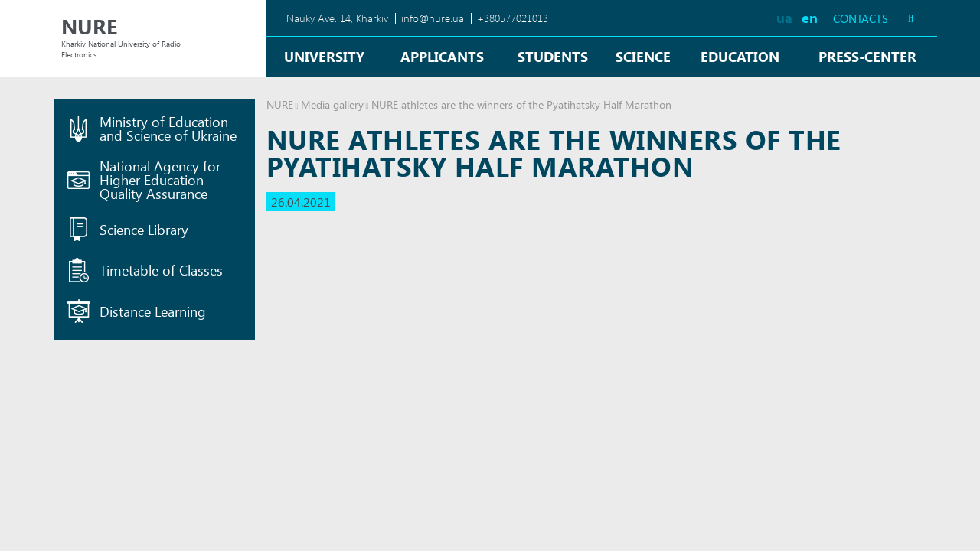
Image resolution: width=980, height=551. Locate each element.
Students (553, 56)
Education (740, 56)
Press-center (867, 56)
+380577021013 (513, 18)
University (324, 56)
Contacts (861, 19)
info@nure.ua (433, 18)
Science (643, 56)
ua (784, 17)
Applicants (442, 56)
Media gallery (332, 104)
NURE (280, 104)
